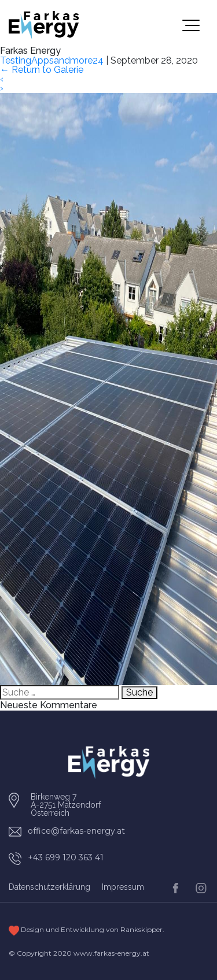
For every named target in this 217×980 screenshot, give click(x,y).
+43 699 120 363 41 (66, 857)
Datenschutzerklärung (49, 887)
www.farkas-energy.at (111, 953)
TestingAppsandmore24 (52, 60)
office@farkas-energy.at (76, 831)
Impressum (123, 887)
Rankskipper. (142, 929)
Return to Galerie (42, 70)
